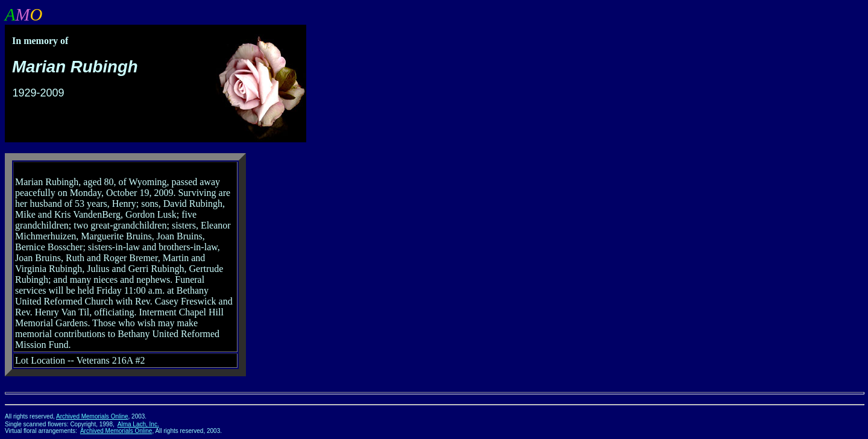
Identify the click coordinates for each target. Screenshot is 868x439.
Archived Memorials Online (92, 416)
